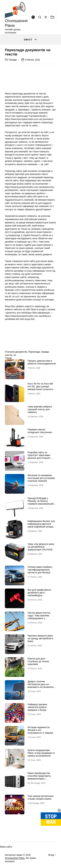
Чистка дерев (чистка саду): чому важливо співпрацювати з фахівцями (39, 617)
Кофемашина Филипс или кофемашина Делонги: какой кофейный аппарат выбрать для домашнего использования (41, 527)
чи (15, 355)
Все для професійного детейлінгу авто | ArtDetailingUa (39, 593)
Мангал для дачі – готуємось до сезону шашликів (38, 661)
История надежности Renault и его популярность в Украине (41, 730)
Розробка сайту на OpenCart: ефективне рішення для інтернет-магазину (39, 456)
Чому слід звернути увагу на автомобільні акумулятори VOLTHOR (41, 547)
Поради (13, 60)
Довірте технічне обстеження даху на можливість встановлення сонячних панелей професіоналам (41, 687)
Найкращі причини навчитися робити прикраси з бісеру (37, 707)
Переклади (34, 352)
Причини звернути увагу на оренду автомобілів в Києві (40, 638)
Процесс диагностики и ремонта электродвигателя (42, 362)
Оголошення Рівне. (15, 858)
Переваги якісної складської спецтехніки (40, 431)
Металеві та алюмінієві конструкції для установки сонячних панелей (41, 478)
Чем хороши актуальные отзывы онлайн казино (41, 797)
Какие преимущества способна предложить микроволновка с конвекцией (39, 777)
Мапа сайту (6, 847)
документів (21, 352)
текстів (8, 355)
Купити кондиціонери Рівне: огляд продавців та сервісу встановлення (41, 753)
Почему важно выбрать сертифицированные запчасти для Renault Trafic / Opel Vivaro (40, 571)
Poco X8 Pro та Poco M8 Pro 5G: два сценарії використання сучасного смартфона (40, 388)
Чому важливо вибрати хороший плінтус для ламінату (40, 409)
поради (45, 352)
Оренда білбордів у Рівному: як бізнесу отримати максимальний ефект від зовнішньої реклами (41, 504)
